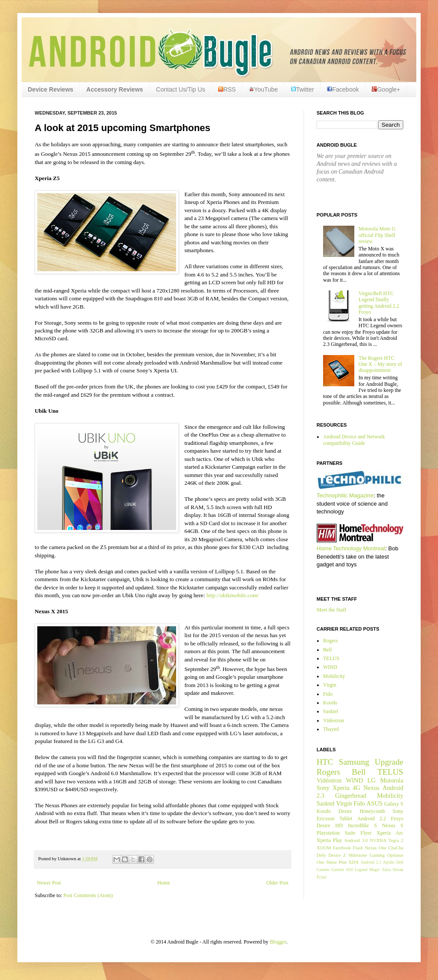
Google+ (386, 89)
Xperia (341, 788)
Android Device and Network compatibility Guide (354, 440)
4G (356, 788)
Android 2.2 (372, 819)
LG (371, 780)
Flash (358, 848)
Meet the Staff (331, 610)
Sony (323, 788)
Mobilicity (334, 676)
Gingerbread (351, 796)
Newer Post (49, 883)
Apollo (389, 862)
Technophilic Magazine (345, 495)
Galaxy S (394, 804)
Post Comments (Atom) (88, 895)
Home (164, 883)
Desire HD (330, 825)
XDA (354, 862)
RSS (227, 89)
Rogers (330, 641)
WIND (330, 667)
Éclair (322, 877)
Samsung (354, 762)
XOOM (324, 848)
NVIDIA (378, 840)
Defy (321, 855)
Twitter (302, 89)
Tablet (346, 819)
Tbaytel (331, 729)
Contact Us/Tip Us (181, 89)
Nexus (371, 788)
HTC (325, 762)
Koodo (330, 703)
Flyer (366, 833)
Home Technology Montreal (351, 548)
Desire (345, 811)
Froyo (397, 819)
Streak (398, 870)
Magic (375, 870)
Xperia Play (329, 840)
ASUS (374, 803)
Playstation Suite (336, 833)
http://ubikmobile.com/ (233, 595)
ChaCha (396, 848)
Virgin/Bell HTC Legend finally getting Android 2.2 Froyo (379, 303)
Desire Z (337, 855)
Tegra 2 (396, 840)
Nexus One (376, 848)
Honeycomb (372, 811)
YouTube (263, 89)
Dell (400, 862)
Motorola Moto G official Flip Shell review (377, 235)
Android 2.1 (371, 862)
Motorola (392, 780)
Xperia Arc (390, 833)
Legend (361, 870)
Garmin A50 (342, 870)
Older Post (277, 883)
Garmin (323, 870)
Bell (327, 650)
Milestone (358, 855)
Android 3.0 (356, 840)
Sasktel (331, 711)
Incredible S (362, 825)
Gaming (377, 855)
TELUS (331, 658)
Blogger (278, 942)
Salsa (386, 870)
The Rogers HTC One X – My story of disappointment (380, 364)
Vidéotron (333, 720)
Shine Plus (336, 862)
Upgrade (389, 762)
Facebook (343, 89)
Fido (328, 694)
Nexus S (393, 825)
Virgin (330, 685)
